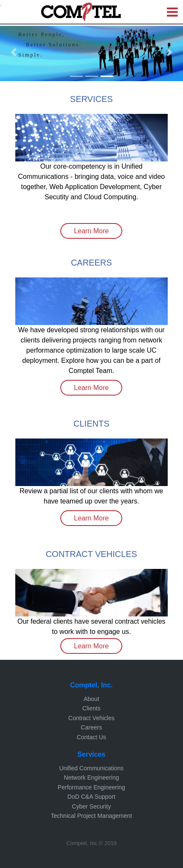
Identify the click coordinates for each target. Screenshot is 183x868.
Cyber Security (91, 806)
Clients (91, 708)
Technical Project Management (91, 816)
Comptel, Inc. (91, 685)
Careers (91, 727)
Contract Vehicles (91, 718)
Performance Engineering (91, 787)
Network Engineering (91, 778)
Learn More (91, 231)
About (91, 699)
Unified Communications (91, 768)
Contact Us (91, 737)
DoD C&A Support (91, 797)
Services (91, 754)
